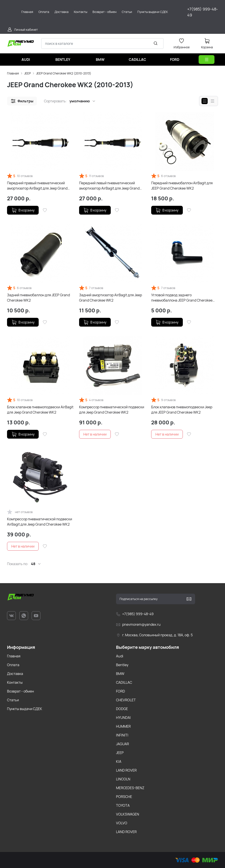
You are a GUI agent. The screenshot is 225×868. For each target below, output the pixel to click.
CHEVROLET (126, 700)
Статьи (13, 700)
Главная (13, 73)
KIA (119, 761)
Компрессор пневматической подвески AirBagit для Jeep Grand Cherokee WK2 (40, 522)
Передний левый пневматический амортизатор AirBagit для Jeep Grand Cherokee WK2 (109, 186)
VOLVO (122, 823)
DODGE (122, 709)
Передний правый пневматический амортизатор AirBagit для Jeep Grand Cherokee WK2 (37, 186)
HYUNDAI (123, 718)
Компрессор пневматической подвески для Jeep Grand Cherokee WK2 (112, 410)
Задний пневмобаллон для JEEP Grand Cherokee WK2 (38, 298)
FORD (121, 691)
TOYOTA (123, 805)
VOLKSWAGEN (128, 814)
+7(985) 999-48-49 (203, 12)
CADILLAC (124, 682)
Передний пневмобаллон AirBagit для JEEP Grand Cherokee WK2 (182, 186)
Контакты (15, 682)
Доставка (15, 674)
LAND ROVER (126, 770)
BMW (120, 674)
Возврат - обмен (20, 691)
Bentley (122, 665)
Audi (120, 656)
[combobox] (102, 43)
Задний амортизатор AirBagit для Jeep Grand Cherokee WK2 (111, 298)
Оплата (13, 665)
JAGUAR (122, 744)
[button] (22, 101)
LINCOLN (123, 779)
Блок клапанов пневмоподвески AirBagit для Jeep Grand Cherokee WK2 (40, 410)
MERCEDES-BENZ (130, 788)
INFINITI (122, 735)
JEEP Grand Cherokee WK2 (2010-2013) (64, 73)
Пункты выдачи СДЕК (25, 709)
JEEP (27, 73)
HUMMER (123, 726)
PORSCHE (124, 797)
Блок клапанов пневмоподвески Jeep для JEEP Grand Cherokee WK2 (182, 410)
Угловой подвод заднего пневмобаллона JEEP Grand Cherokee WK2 (182, 298)
